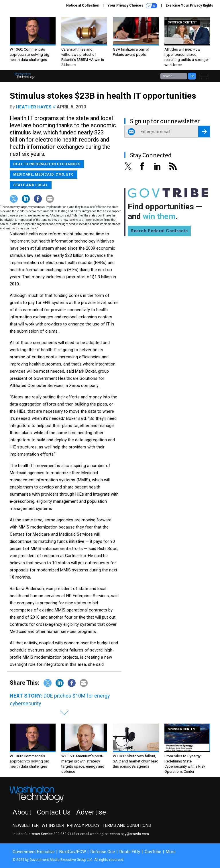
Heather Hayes (34, 107)
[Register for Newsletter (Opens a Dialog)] (204, 132)
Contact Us (54, 812)
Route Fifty (130, 852)
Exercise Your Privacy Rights (189, 5)
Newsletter (26, 825)
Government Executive (34, 852)
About (22, 812)
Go (192, 76)
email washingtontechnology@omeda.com (115, 834)
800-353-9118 (64, 834)
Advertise (91, 812)
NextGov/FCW (73, 852)
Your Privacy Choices (132, 6)
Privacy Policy (83, 825)
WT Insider (53, 825)
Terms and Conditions (127, 825)
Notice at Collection (83, 5)
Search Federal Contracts (159, 231)
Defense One (103, 852)
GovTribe (153, 852)
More (171, 852)
